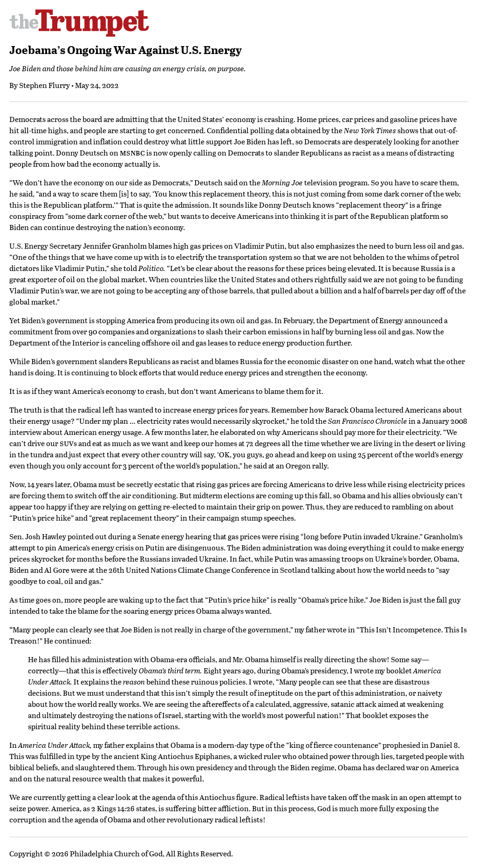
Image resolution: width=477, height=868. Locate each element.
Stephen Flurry (44, 85)
